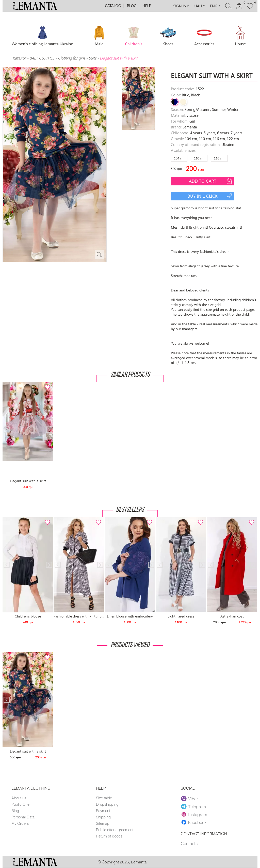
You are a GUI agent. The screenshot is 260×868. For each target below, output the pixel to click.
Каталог (20, 58)
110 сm (199, 158)
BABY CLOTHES (42, 58)
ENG (213, 6)
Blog (132, 6)
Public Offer (21, 804)
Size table (104, 798)
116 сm (219, 158)
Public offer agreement (115, 830)
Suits (92, 58)
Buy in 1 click (210, 196)
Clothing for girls (72, 58)
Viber (190, 799)
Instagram (194, 814)
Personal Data (23, 817)
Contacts (189, 844)
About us (19, 798)
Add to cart (211, 181)
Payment (103, 811)
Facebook (194, 822)
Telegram (193, 806)
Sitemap (103, 823)
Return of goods (109, 836)
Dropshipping (107, 804)
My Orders (20, 823)
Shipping (103, 817)
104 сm (179, 158)
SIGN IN (178, 6)
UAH (197, 6)
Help (147, 6)
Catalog (113, 6)
